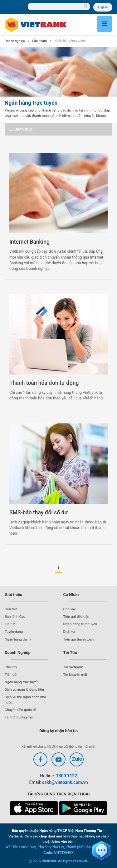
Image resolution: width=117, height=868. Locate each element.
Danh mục (21, 129)
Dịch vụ (69, 632)
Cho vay (70, 609)
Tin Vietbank (73, 667)
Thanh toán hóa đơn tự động (44, 383)
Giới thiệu (12, 609)
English (103, 7)
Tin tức (10, 624)
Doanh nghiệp (15, 41)
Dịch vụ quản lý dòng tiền (24, 689)
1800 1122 (66, 776)
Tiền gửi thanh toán (79, 639)
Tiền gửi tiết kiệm (77, 617)
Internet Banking (29, 242)
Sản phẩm (39, 41)
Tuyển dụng (14, 632)
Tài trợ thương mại (19, 717)
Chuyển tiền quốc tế (20, 710)
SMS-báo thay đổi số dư (39, 513)
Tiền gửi (11, 675)
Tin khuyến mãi (75, 675)
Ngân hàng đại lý (18, 639)
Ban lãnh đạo (15, 617)
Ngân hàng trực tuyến (80, 624)
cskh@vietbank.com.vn (65, 782)
